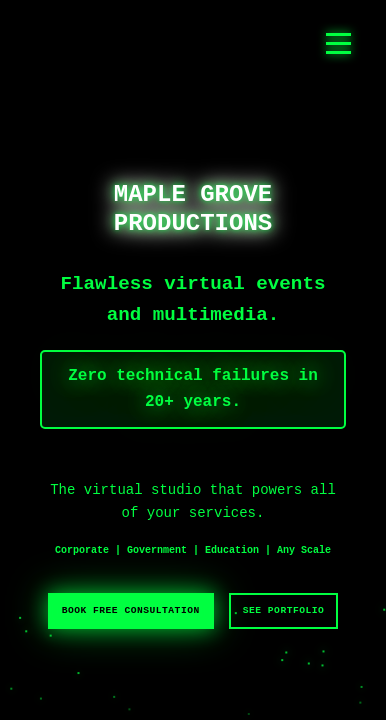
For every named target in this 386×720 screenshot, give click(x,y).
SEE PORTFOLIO (284, 610)
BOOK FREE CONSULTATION (131, 610)
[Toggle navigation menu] (338, 43)
